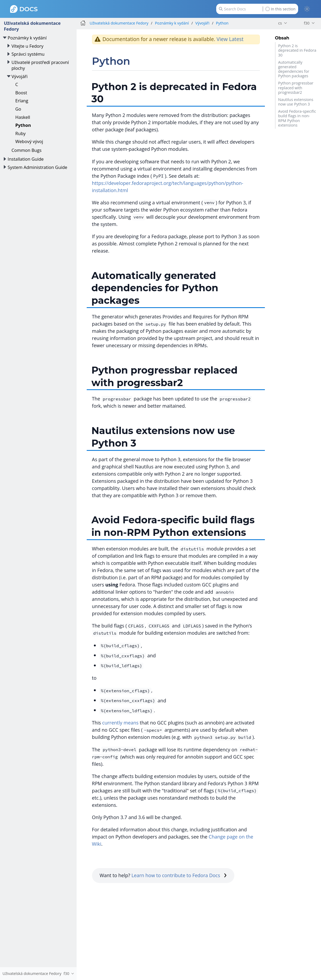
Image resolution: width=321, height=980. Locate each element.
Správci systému (28, 54)
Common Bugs (26, 150)
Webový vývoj (29, 141)
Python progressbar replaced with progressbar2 (296, 88)
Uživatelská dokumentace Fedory (32, 26)
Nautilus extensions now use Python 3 (296, 102)
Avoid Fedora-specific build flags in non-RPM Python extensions (297, 118)
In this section (281, 9)
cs (280, 23)
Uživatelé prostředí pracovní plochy (40, 65)
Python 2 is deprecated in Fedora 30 (297, 50)
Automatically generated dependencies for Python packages (294, 69)
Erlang (22, 101)
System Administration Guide (37, 167)
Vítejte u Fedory (27, 46)
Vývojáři (20, 76)
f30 (307, 23)
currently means (120, 723)
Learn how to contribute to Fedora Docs (179, 875)
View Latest (230, 39)
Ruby (21, 133)
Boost (21, 93)
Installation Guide (26, 159)
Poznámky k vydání (27, 38)
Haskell (23, 117)
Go (18, 109)
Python (23, 125)
